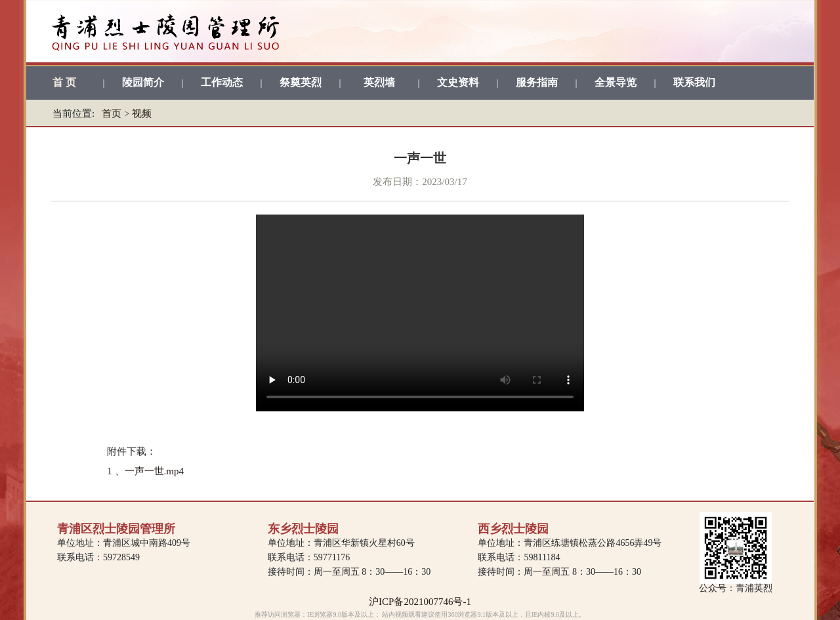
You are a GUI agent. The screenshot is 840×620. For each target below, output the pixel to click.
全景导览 (616, 82)
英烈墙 (379, 82)
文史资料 (458, 82)
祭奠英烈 (301, 82)
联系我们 (694, 82)
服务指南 (537, 82)
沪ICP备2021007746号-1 (420, 602)
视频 (142, 114)
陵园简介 (143, 82)
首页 (112, 114)
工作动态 (222, 82)
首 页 (64, 82)
